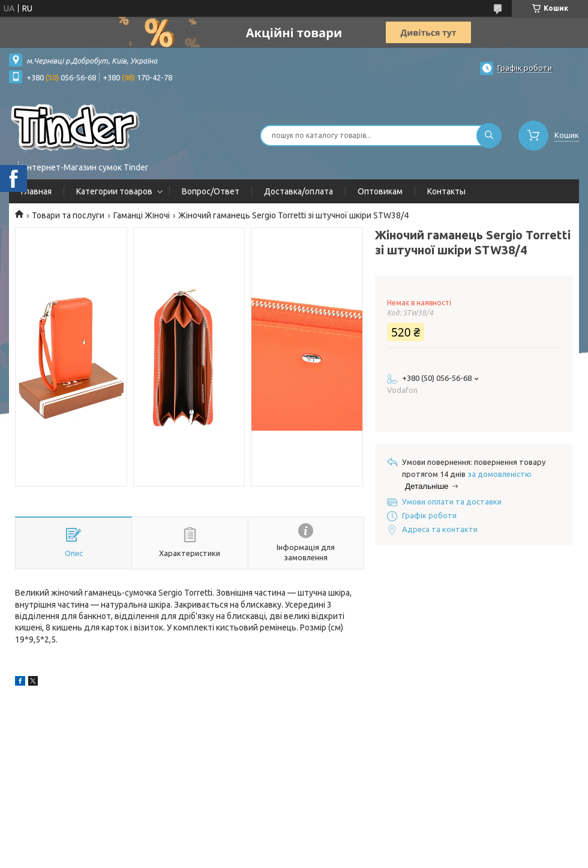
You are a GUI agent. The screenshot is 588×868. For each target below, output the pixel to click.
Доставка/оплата (298, 191)
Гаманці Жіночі (142, 215)
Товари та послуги (68, 215)
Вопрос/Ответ (211, 191)
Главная (36, 191)
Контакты (446, 191)
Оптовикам (380, 191)
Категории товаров (114, 191)
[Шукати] (489, 136)
